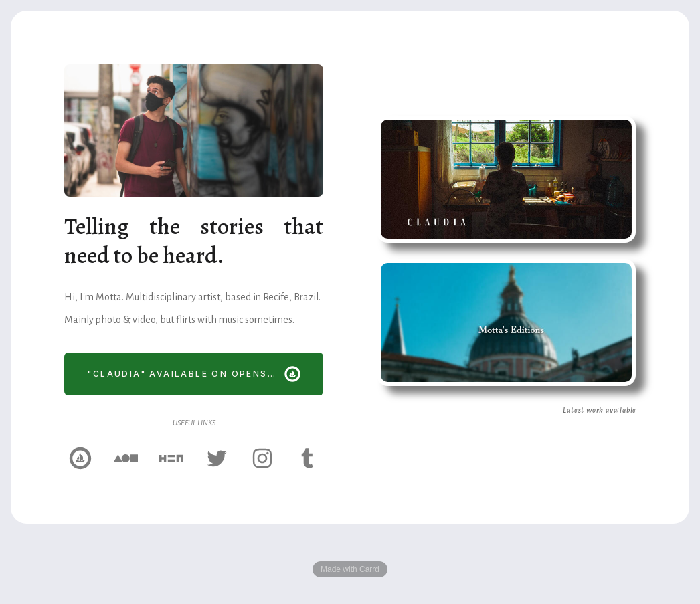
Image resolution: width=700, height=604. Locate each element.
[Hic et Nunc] (171, 458)
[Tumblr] (308, 458)
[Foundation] (126, 458)
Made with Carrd (350, 569)
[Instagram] (262, 458)
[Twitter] (217, 458)
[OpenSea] (80, 458)
